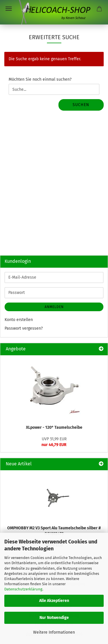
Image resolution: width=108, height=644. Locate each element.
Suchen (81, 105)
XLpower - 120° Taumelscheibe (54, 427)
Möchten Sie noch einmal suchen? (40, 79)
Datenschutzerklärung (23, 589)
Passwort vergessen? (24, 328)
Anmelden (54, 307)
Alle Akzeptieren (54, 601)
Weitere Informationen (54, 632)
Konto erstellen (19, 320)
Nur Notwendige (54, 618)
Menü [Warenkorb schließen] (9, 9)
